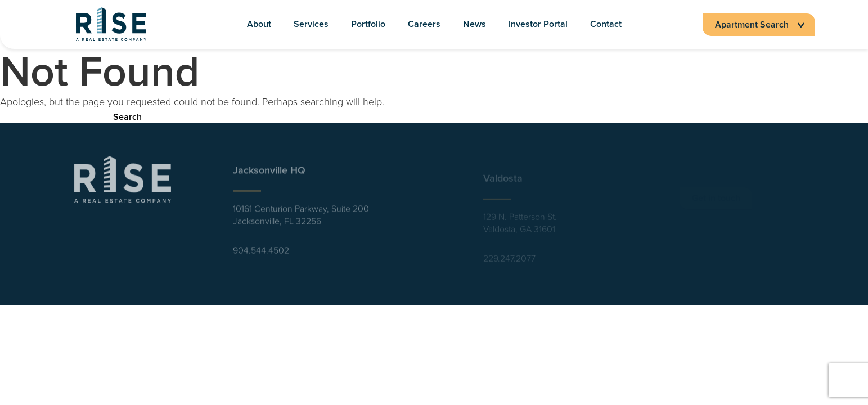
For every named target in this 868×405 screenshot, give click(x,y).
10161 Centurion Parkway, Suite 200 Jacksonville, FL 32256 (301, 218)
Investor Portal (538, 24)
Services (311, 24)
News (475, 24)
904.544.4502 (261, 254)
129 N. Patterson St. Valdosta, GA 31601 (520, 226)
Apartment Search (759, 24)
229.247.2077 (509, 262)
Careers (424, 24)
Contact (606, 24)
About (259, 24)
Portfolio (368, 24)
